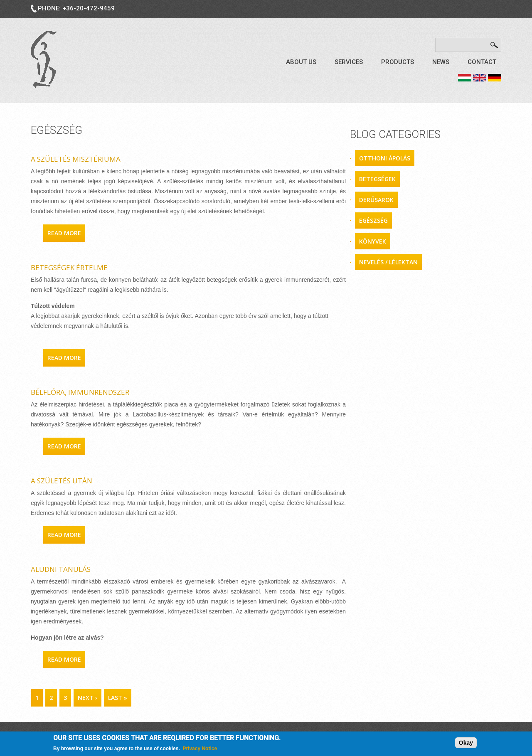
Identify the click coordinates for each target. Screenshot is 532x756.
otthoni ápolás (385, 158)
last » (118, 698)
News (441, 62)
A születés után (62, 481)
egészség (373, 220)
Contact (482, 62)
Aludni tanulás (61, 569)
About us (301, 62)
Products (398, 62)
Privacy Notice (200, 749)
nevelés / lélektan (388, 262)
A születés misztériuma (76, 159)
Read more (66, 233)
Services (349, 62)
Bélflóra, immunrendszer (80, 392)
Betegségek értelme (69, 267)
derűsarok (376, 200)
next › (87, 698)
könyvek (373, 241)
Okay (466, 743)
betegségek (377, 179)
